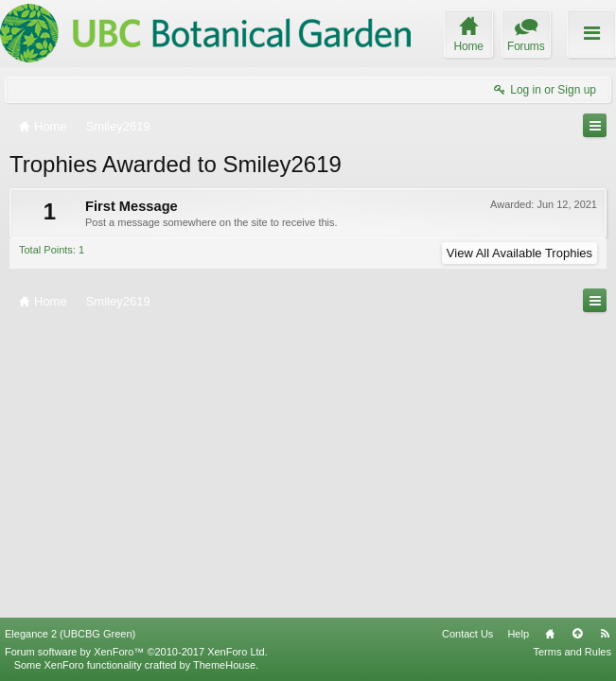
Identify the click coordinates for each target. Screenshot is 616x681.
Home (550, 634)
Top (577, 634)
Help (518, 634)
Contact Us (467, 634)
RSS (605, 634)
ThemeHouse (224, 665)
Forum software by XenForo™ (136, 652)
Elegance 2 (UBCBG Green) (70, 634)
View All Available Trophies (519, 253)
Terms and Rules (572, 652)
